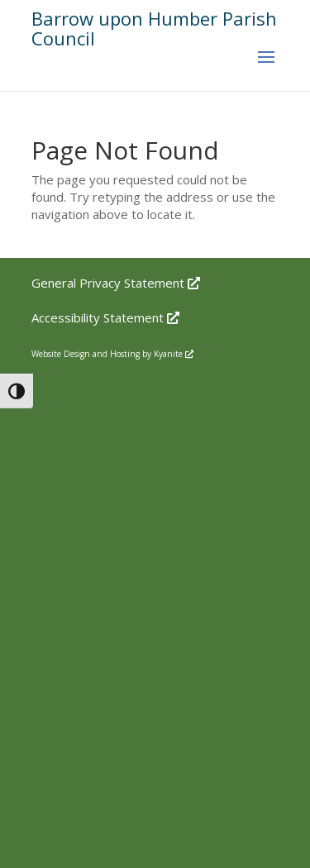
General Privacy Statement (116, 283)
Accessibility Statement (105, 317)
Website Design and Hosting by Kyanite (112, 354)
